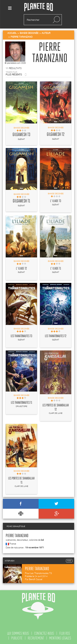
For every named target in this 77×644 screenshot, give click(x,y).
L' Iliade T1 (56, 269)
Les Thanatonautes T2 (56, 336)
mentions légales (60, 638)
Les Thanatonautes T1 (21, 403)
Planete (39, 7)
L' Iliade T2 (21, 269)
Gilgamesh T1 (21, 201)
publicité (17, 638)
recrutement (36, 638)
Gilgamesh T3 (21, 135)
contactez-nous (44, 633)
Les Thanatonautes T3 (21, 336)
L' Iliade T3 (56, 201)
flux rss (65, 633)
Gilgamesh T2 (56, 135)
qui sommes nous (18, 633)
